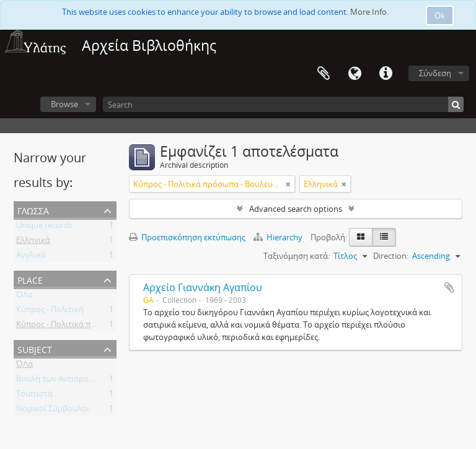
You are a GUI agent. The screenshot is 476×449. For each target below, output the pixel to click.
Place (30, 279)
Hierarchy (279, 237)
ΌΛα (24, 297)
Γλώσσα (355, 74)
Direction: (391, 256)
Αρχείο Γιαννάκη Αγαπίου (203, 287)
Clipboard (324, 74)
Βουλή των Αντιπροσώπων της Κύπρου (89, 381)
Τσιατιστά (34, 396)
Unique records (44, 227)
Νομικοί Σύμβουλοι (53, 411)
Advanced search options (296, 209)
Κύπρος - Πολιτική (50, 312)
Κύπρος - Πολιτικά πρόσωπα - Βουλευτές (91, 326)
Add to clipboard (449, 287)
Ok (440, 15)
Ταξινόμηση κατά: (297, 256)
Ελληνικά (33, 242)
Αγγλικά (31, 257)
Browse (64, 104)
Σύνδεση (435, 73)
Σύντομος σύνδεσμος (386, 74)
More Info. (369, 12)
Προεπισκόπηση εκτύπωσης (187, 237)
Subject (35, 348)
